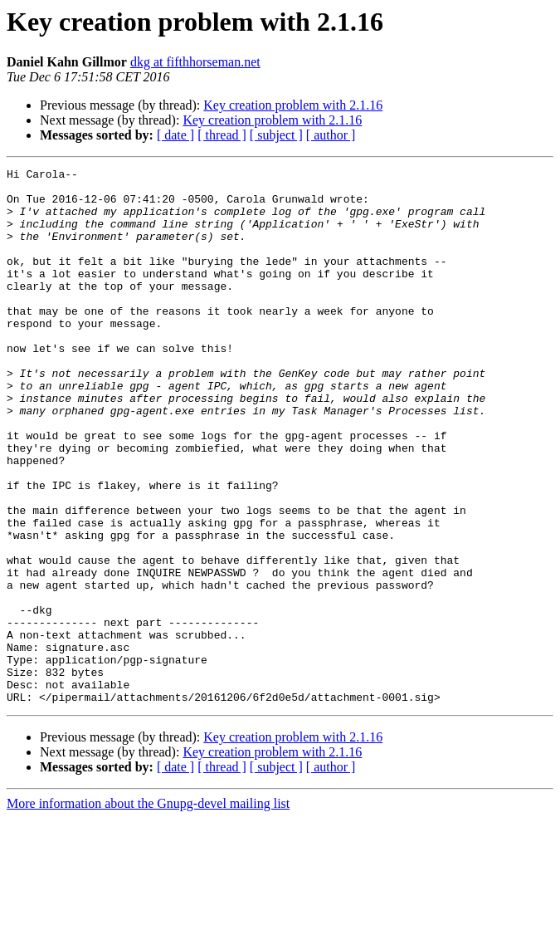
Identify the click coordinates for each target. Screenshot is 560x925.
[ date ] (175, 135)
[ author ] (331, 135)
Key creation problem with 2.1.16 (293, 105)
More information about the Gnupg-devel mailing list (148, 910)
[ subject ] (276, 135)
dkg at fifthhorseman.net (195, 62)
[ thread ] (222, 135)
